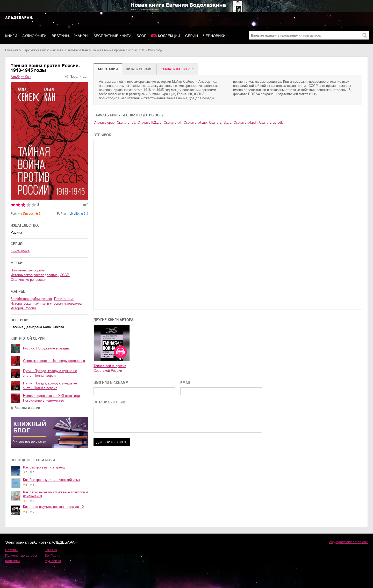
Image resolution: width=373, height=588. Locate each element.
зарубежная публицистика (43, 50)
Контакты (12, 561)
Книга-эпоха (20, 251)
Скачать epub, (105, 122)
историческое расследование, (35, 275)
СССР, (65, 275)
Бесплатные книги (112, 36)
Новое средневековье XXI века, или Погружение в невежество (51, 398)
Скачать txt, (173, 122)
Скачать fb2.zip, (150, 122)
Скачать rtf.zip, (221, 122)
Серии (192, 36)
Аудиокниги (34, 36)
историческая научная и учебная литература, (47, 303)
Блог (141, 36)
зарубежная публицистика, (32, 299)
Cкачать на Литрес (177, 69)
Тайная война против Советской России (110, 368)
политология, (65, 299)
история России (23, 308)
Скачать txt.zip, (196, 122)
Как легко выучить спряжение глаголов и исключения (55, 494)
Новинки (12, 550)
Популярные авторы (21, 555)
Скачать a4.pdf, (246, 122)
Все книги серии (27, 408)
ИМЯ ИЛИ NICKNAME (111, 383)
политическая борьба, (28, 270)
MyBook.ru (53, 561)
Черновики (214, 36)
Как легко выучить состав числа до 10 (53, 507)
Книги (11, 36)
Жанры (81, 36)
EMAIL (186, 383)
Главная (12, 50)
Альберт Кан (78, 50)
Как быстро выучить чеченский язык (52, 480)
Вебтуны (60, 36)
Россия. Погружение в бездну (46, 348)
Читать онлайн (139, 69)
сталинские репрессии (28, 280)
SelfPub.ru (53, 555)
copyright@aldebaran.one (349, 542)
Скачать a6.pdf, (271, 122)
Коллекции (169, 36)
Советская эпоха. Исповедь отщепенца (54, 361)
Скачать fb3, (127, 122)
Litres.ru (51, 550)
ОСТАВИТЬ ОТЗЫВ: (110, 402)
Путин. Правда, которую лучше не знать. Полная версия (50, 373)
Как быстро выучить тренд (44, 467)
